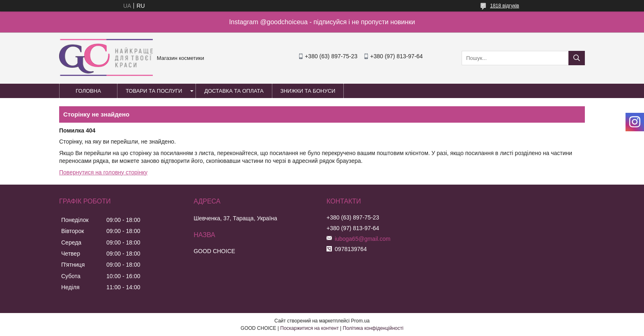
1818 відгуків (505, 6)
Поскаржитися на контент (309, 328)
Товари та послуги (154, 91)
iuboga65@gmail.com (363, 239)
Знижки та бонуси (308, 91)
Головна (88, 91)
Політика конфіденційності (373, 328)
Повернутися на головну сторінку (103, 172)
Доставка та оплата (234, 91)
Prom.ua (360, 321)
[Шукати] (577, 58)
